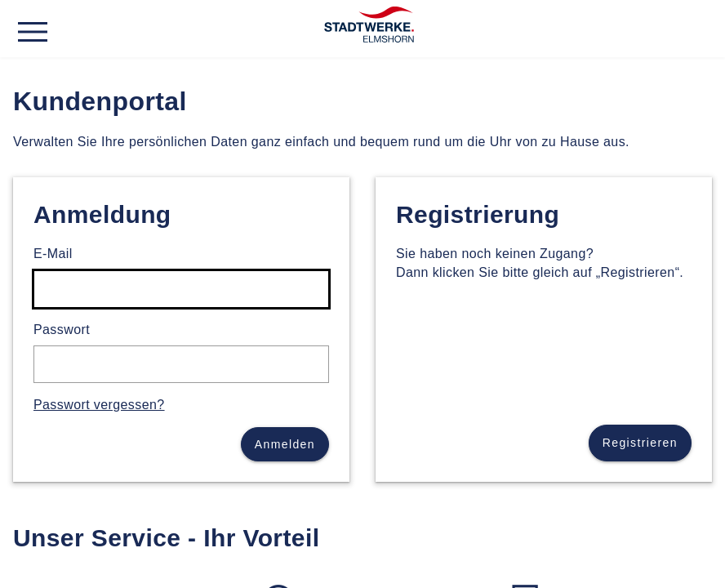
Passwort (62, 330)
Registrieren (640, 443)
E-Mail (53, 254)
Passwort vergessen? (99, 405)
